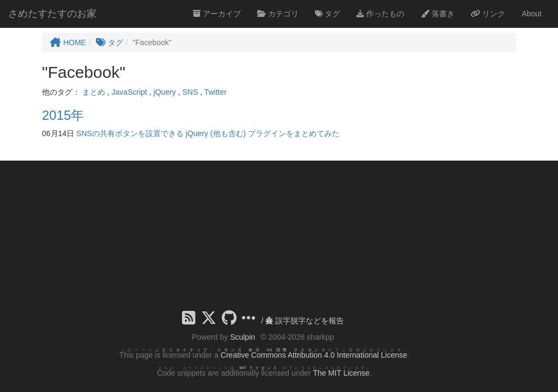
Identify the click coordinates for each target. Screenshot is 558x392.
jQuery (165, 92)
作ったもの (380, 14)
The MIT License (341, 373)
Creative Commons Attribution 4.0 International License (314, 355)
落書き (438, 14)
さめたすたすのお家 (52, 14)
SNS (190, 92)
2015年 (63, 115)
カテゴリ (278, 14)
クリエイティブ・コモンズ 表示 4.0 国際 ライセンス (245, 350)
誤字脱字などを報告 (305, 321)
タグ (327, 14)
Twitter (216, 92)
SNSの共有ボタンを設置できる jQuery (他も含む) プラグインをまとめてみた (208, 133)
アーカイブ (217, 14)
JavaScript (129, 92)
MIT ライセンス (259, 368)
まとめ (94, 92)
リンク (488, 14)
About (532, 14)
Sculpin (242, 337)
